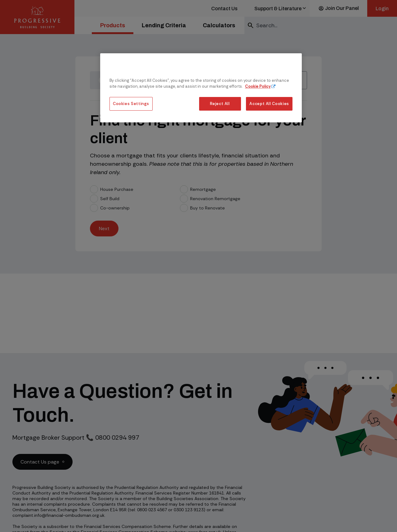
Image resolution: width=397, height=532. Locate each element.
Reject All (220, 104)
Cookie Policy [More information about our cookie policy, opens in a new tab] (258, 86)
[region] (201, 88)
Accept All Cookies (269, 104)
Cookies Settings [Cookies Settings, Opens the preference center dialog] (131, 104)
